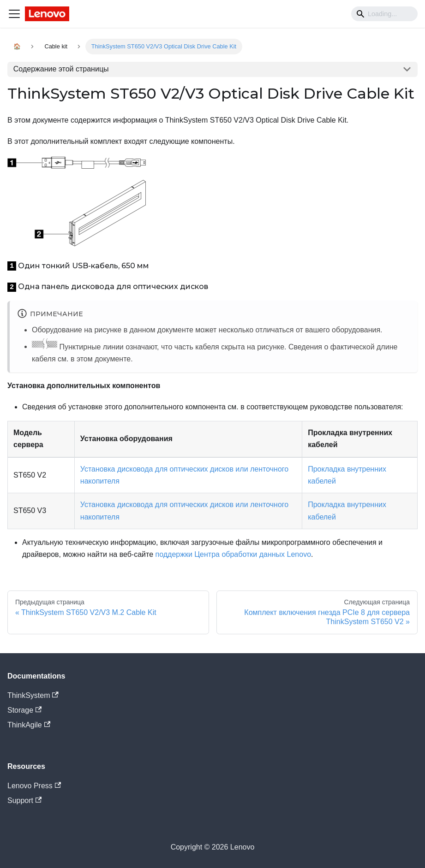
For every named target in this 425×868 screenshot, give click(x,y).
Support (24, 800)
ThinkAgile (29, 725)
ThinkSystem (33, 695)
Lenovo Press (34, 786)
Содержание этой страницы (61, 69)
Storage (24, 710)
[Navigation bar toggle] (14, 14)
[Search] (384, 14)
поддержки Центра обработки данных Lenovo (233, 554)
